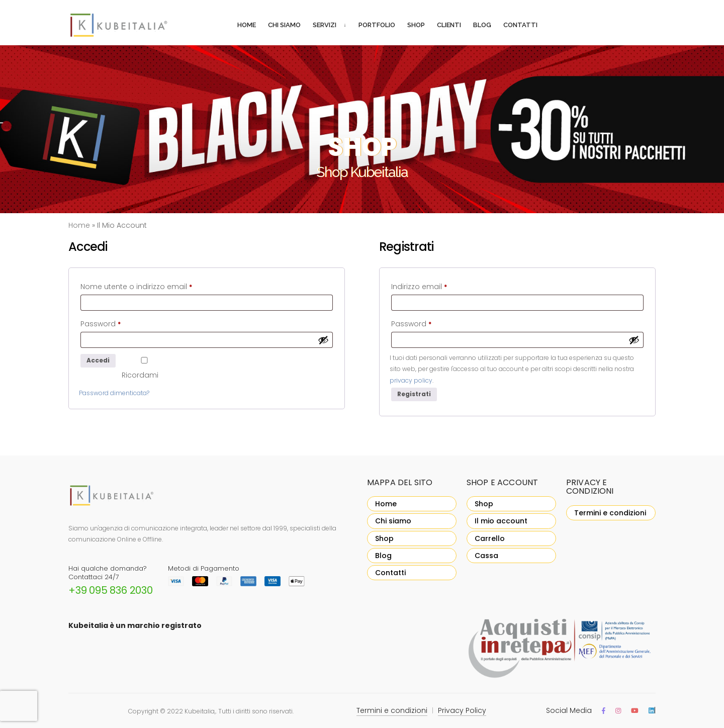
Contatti (520, 25)
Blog (482, 25)
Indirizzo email (435, 286)
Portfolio (377, 25)
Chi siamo (284, 25)
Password (116, 323)
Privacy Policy (462, 710)
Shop (416, 25)
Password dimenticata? (114, 393)
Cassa (486, 556)
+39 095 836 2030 (111, 590)
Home (247, 25)
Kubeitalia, (200, 711)
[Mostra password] (323, 340)
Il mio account (501, 521)
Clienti (449, 25)
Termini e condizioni (610, 513)
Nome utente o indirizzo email (152, 286)
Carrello (490, 538)
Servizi (325, 25)
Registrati (414, 394)
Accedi (98, 360)
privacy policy (411, 380)
